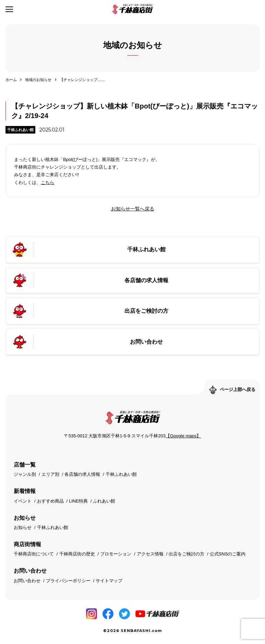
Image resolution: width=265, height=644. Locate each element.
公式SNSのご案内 (228, 554)
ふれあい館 (104, 501)
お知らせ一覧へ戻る (133, 209)
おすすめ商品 (50, 501)
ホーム (11, 80)
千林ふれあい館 (20, 130)
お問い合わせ (27, 581)
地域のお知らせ (38, 80)
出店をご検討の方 (186, 554)
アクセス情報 (150, 554)
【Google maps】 (183, 436)
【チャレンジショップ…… (82, 80)
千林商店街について (34, 554)
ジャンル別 (25, 474)
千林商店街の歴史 (77, 554)
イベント (23, 501)
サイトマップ (109, 581)
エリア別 (50, 474)
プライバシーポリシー (68, 581)
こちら (47, 182)
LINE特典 (78, 501)
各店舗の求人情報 (82, 474)
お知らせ (23, 527)
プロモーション (116, 554)
